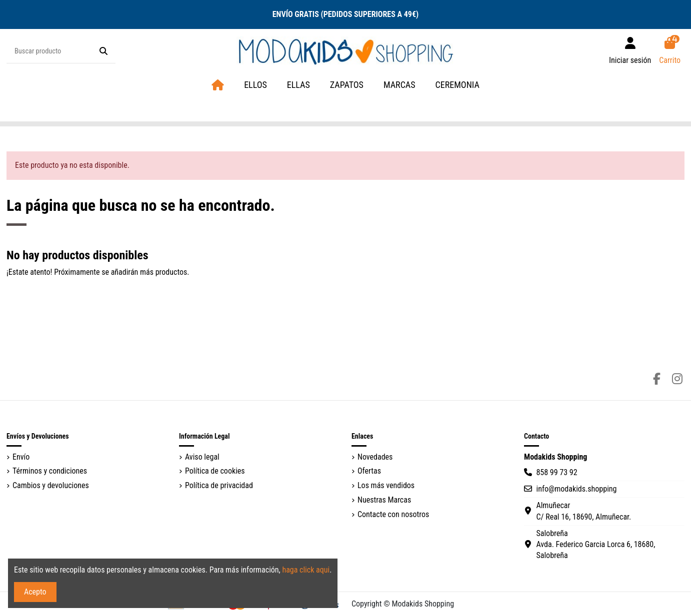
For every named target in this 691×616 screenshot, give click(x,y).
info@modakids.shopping (576, 489)
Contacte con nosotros (393, 514)
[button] (399, 85)
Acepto (35, 592)
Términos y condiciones (50, 471)
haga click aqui (306, 570)
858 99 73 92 (556, 472)
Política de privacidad (219, 485)
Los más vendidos (386, 485)
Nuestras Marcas (384, 500)
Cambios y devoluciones (51, 485)
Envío (21, 457)
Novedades (375, 457)
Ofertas (369, 471)
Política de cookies (215, 471)
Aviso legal (202, 457)
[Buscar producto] (103, 51)
